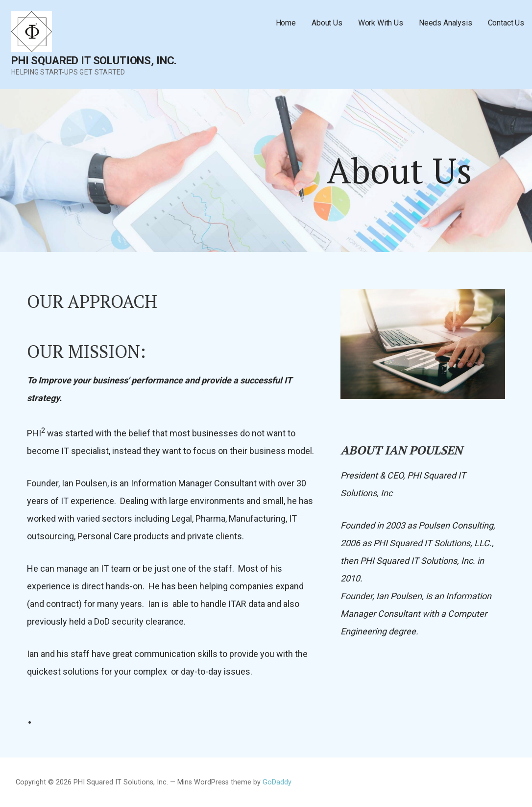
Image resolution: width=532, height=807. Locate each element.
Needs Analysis (446, 23)
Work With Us (381, 23)
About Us (327, 23)
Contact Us (506, 23)
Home (286, 23)
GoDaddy (277, 782)
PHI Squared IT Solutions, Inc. (94, 61)
